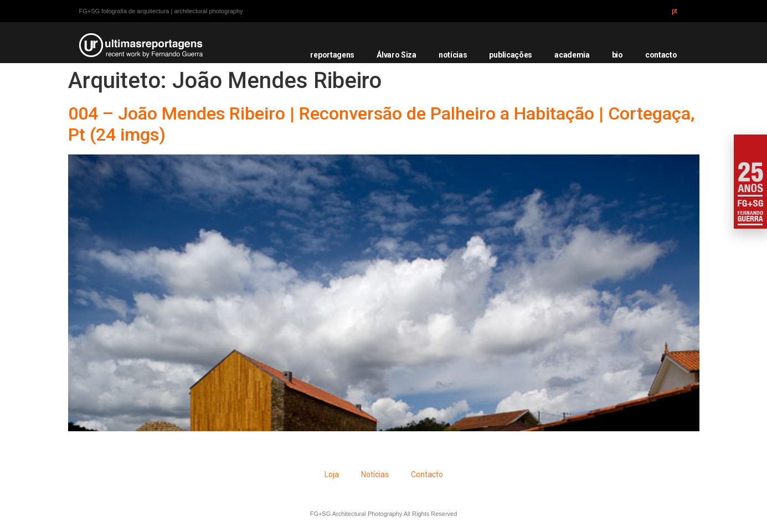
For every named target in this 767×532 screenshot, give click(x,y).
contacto (661, 55)
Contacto (427, 474)
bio (617, 55)
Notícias (375, 474)
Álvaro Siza (397, 55)
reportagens (332, 55)
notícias (453, 55)
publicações (511, 55)
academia (572, 55)
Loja (332, 474)
